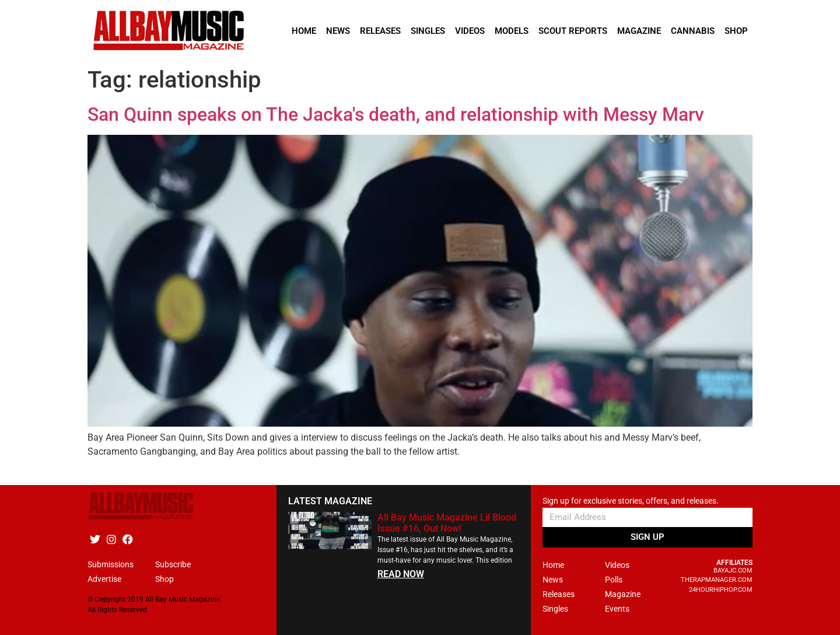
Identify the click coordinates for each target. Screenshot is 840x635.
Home (304, 31)
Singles (428, 31)
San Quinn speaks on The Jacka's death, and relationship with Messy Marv (396, 114)
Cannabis (693, 31)
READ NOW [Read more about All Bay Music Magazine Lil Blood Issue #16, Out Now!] (401, 574)
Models (512, 31)
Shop (736, 31)
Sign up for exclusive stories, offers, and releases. (631, 501)
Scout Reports (573, 31)
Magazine (639, 31)
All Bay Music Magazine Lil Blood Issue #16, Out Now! (447, 523)
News (338, 31)
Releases (380, 31)
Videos (470, 31)
